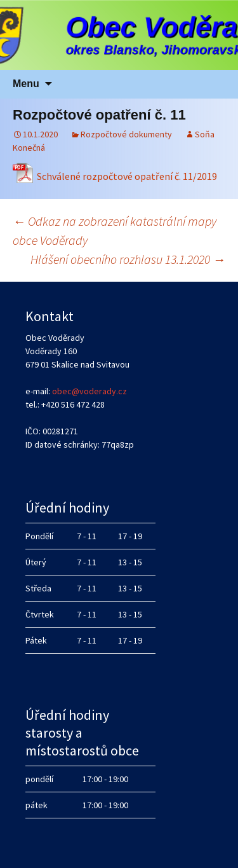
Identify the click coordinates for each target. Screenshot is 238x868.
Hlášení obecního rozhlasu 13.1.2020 (128, 259)
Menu (26, 84)
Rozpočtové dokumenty (126, 134)
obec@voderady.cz (89, 391)
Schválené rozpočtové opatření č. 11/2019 (127, 176)
